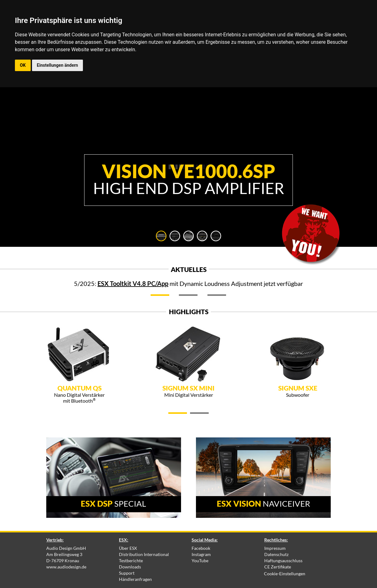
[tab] (161, 236)
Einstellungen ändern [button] (58, 65)
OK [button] (23, 65)
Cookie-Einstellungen (285, 574)
